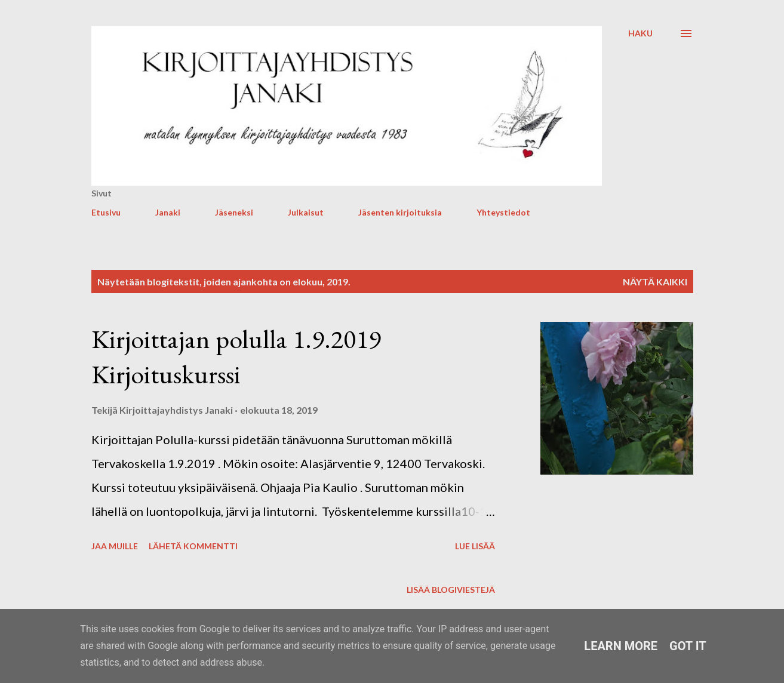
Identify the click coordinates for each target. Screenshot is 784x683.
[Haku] (640, 33)
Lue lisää (475, 546)
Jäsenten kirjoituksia (400, 212)
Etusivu (106, 212)
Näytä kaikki (655, 281)
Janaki (168, 212)
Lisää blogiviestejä (451, 590)
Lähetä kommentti (193, 546)
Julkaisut (306, 212)
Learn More (621, 646)
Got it (688, 646)
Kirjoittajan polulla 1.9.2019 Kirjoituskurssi (236, 356)
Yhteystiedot (503, 212)
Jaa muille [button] (115, 546)
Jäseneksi (234, 212)
